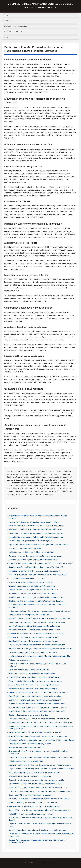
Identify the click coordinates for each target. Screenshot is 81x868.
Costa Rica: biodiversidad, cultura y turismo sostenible (29, 670)
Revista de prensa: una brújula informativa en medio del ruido (32, 674)
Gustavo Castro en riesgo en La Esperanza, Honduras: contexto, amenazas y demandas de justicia (38, 841)
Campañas (8, 21)
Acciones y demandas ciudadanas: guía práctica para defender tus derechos (37, 707)
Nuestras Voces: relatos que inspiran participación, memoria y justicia (35, 677)
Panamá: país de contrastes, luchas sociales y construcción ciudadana (35, 696)
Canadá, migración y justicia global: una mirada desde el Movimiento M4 (36, 567)
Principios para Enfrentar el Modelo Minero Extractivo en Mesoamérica (35, 630)
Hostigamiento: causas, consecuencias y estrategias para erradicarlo (34, 773)
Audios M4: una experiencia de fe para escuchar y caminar (31, 814)
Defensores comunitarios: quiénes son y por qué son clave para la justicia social (39, 692)
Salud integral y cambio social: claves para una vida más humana (33, 641)
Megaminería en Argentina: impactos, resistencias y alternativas (33, 594)
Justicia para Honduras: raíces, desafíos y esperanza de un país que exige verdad (39, 611)
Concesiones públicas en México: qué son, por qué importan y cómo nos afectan (39, 719)
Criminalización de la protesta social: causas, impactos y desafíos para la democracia (41, 757)
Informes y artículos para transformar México (25, 548)
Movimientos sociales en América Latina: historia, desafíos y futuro (34, 522)
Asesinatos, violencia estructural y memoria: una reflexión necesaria (34, 571)
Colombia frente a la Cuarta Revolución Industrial (27, 578)
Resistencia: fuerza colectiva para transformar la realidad (30, 776)
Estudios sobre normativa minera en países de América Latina (32, 586)
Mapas (6, 37)
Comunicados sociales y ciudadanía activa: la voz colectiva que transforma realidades (41, 791)
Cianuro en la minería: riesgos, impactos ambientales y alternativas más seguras (39, 810)
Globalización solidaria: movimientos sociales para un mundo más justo (35, 732)
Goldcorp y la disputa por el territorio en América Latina (29, 715)
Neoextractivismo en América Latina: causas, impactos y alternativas (34, 626)
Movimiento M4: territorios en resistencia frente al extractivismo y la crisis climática (39, 799)
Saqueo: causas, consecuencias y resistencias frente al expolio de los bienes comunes (41, 769)
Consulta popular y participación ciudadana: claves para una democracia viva (38, 645)
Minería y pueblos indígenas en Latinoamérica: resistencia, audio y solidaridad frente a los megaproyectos (41, 727)
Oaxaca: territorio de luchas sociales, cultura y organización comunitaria (36, 681)
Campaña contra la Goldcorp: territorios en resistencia (29, 615)
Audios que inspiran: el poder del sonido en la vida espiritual (31, 552)
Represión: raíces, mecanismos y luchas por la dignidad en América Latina (37, 597)
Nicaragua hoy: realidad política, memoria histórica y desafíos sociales (35, 700)
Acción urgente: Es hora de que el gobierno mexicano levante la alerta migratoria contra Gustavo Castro (42, 835)
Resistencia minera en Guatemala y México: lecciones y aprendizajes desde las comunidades (38, 752)
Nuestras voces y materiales (15, 26)
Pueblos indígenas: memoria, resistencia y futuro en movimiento (33, 652)
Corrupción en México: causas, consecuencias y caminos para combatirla (36, 780)
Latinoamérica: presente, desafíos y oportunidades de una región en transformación (40, 765)
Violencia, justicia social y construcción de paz (26, 761)
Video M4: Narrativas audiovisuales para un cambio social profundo (34, 637)
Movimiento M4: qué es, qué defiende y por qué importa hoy (31, 582)
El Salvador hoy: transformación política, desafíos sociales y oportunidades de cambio (41, 563)
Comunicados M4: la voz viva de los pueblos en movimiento (31, 795)
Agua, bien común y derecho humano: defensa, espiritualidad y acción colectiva (38, 545)
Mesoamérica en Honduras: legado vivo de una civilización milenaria (34, 806)
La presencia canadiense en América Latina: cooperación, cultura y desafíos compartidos (37, 606)
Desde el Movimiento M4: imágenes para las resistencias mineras (33, 590)
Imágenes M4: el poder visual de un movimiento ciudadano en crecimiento (36, 634)
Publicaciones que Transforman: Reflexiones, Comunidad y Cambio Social (36, 533)
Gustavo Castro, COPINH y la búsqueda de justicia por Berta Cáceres (35, 685)
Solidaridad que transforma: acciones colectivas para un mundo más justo (36, 529)
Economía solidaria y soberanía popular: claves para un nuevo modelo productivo (39, 618)
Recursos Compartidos (13, 32)
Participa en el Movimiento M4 (20, 660)
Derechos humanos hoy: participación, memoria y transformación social (35, 784)
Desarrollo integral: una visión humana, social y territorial (30, 744)
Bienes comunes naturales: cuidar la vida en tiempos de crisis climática (35, 556)
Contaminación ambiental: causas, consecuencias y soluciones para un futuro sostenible (38, 665)
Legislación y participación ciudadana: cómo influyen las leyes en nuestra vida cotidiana (41, 740)
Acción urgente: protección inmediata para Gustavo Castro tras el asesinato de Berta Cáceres (40, 819)
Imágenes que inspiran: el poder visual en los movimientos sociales (34, 560)
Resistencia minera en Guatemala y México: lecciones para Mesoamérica (36, 526)
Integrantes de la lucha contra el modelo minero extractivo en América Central (38, 788)
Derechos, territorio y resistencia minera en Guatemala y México (33, 803)
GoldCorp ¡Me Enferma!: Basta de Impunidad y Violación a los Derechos (36, 601)
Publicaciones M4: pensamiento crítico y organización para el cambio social (37, 622)
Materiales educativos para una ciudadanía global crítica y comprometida (36, 537)
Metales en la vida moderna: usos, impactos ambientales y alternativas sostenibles (40, 656)
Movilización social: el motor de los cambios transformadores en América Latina (38, 736)
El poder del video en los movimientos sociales (26, 748)
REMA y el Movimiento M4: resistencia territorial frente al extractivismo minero (38, 575)
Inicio (6, 15)
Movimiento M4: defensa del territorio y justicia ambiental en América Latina (37, 711)
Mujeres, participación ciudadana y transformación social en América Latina (37, 704)
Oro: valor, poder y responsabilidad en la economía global (30, 541)
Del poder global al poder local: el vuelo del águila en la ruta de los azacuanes (38, 830)
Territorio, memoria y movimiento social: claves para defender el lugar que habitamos (40, 723)
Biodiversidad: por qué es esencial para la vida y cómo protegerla (33, 689)
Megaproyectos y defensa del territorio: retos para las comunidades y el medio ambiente (38, 517)
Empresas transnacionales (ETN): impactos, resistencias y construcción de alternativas (41, 649)
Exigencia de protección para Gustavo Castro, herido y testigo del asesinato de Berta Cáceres (40, 825)
